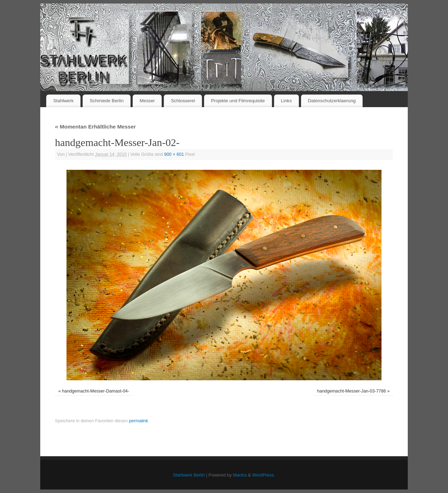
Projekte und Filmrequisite (238, 101)
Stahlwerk (63, 101)
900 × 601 (174, 154)
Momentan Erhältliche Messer (95, 127)
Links (286, 101)
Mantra (240, 475)
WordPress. (264, 475)
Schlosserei (183, 101)
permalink (138, 421)
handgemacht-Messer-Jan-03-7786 (352, 391)
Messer (147, 101)
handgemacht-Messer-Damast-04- (96, 391)
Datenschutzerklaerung (332, 101)
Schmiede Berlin (107, 101)
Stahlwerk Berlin (189, 475)
